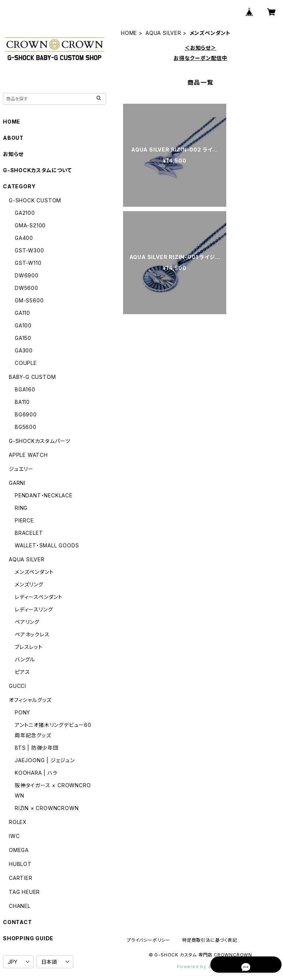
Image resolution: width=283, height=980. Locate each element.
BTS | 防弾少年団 (37, 748)
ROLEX (18, 822)
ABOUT (13, 138)
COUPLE (26, 363)
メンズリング (29, 584)
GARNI (17, 483)
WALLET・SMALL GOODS (47, 545)
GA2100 (25, 213)
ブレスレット (29, 647)
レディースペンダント (39, 597)
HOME (129, 33)
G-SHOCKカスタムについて (37, 170)
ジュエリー (21, 469)
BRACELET (29, 533)
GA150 (23, 338)
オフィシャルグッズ (30, 700)
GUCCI (18, 686)
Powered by (200, 967)
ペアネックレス (32, 634)
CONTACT (18, 922)
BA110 (22, 402)
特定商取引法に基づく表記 (210, 940)
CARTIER (21, 878)
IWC (14, 836)
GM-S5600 (29, 300)
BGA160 (25, 389)
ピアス (22, 672)
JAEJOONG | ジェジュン (45, 760)
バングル (25, 659)
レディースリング (34, 609)
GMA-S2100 (30, 225)
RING (21, 508)
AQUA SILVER (163, 33)
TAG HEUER (24, 892)
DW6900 (27, 275)
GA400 (24, 238)
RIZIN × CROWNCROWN (47, 808)
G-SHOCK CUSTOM (35, 200)
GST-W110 (28, 263)
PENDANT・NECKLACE (44, 495)
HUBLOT (20, 864)
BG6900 (26, 414)
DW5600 (27, 288)
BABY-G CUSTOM (32, 377)
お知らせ (13, 154)
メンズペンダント (34, 572)
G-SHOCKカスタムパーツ (40, 441)
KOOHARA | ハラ (36, 773)
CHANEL (20, 906)
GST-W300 (29, 250)
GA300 (24, 350)
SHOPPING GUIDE (28, 938)
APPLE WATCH (28, 455)
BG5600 (26, 427)
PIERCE (24, 520)
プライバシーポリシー (149, 940)
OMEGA (19, 850)
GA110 (22, 313)
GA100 (23, 325)
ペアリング (27, 622)
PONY (22, 712)
